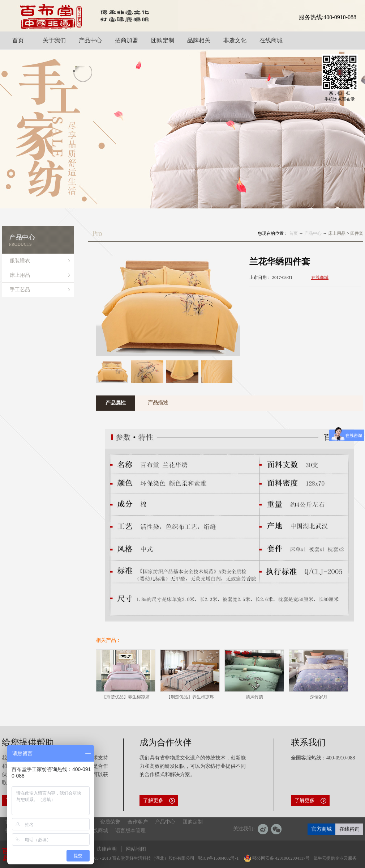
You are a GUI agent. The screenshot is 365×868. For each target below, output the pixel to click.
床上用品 (337, 233)
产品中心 (313, 233)
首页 (293, 233)
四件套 (357, 233)
